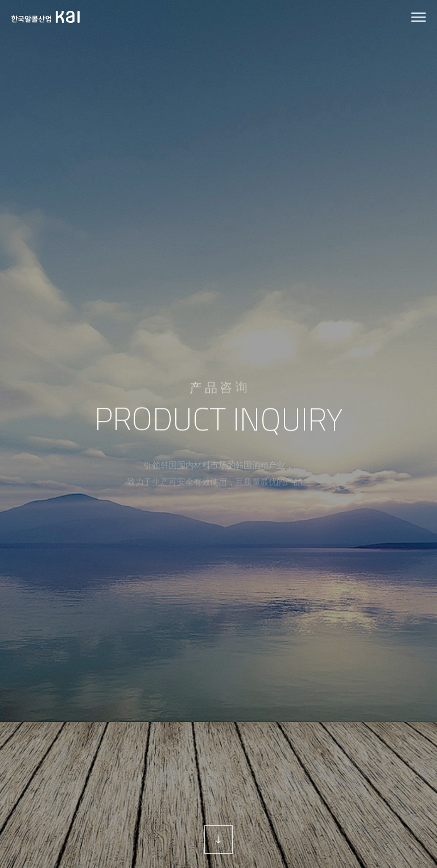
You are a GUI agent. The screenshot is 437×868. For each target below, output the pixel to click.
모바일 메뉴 (419, 17)
